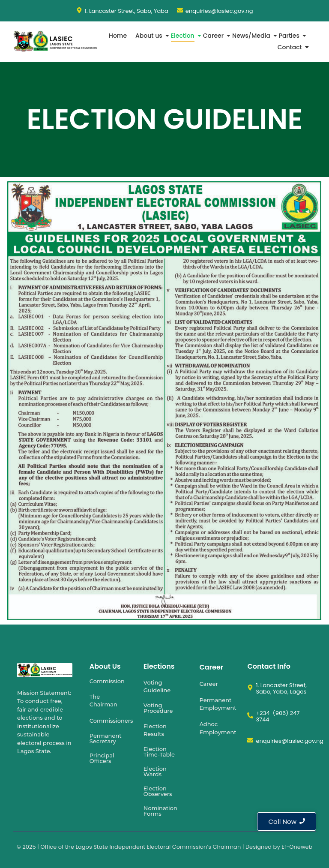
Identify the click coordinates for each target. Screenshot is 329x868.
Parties (290, 36)
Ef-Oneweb (297, 847)
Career (214, 36)
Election (184, 36)
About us (150, 36)
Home (118, 36)
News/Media (252, 36)
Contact (291, 47)
